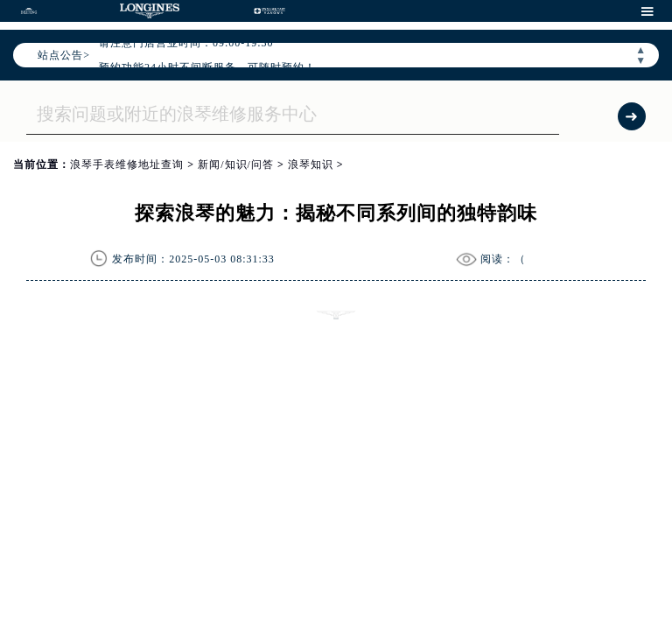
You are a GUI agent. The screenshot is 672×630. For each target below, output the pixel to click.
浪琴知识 (311, 164)
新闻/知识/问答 (236, 164)
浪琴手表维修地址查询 (127, 164)
